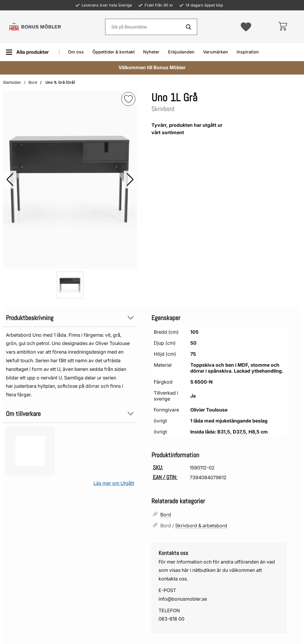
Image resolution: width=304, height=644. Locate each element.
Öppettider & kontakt (114, 52)
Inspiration (248, 52)
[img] (128, 99)
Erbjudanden (181, 52)
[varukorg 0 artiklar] (282, 27)
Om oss (76, 52)
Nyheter (151, 52)
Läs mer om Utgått (114, 483)
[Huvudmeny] (27, 52)
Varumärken (216, 52)
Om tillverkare (70, 414)
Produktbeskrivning (70, 318)
